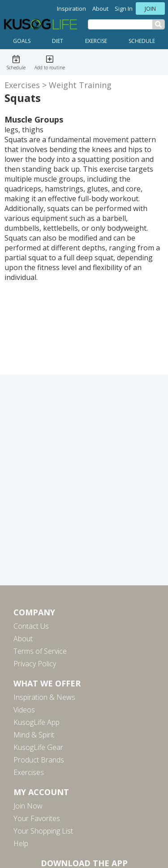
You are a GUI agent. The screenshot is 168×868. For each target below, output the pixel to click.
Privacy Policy (35, 664)
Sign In (124, 8)
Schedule (142, 41)
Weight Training (80, 85)
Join (150, 8)
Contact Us (31, 626)
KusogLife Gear (38, 747)
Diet (58, 41)
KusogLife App (37, 722)
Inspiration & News (44, 697)
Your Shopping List (43, 831)
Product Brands (39, 760)
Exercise (96, 41)
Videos (24, 710)
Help (21, 843)
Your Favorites (37, 818)
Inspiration (71, 8)
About (100, 8)
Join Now (28, 806)
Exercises (22, 85)
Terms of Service (40, 651)
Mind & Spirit (34, 735)
